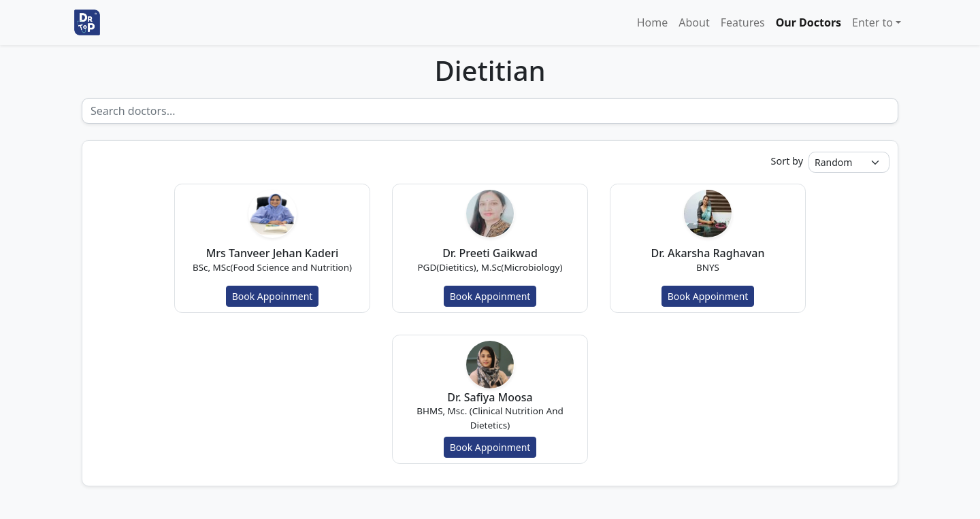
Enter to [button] (872, 22)
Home (653, 22)
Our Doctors (808, 22)
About (694, 22)
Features (743, 22)
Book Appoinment (273, 296)
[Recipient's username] (490, 111)
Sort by (787, 161)
